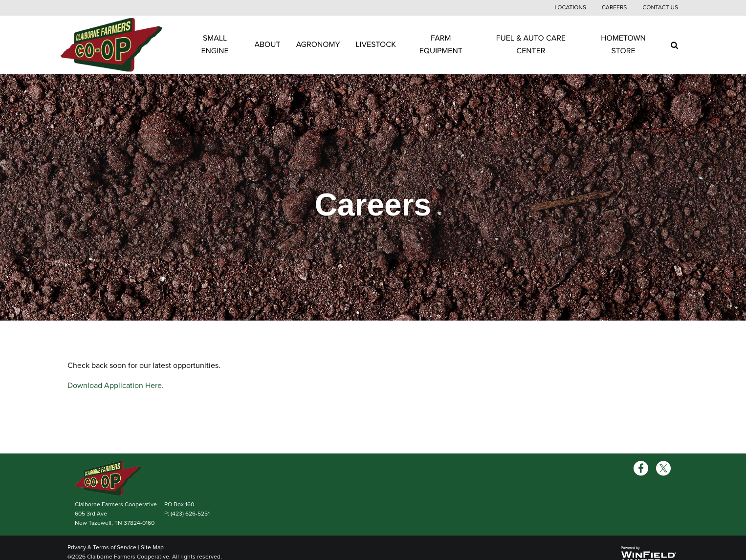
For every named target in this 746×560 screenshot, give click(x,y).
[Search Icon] (674, 45)
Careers (614, 8)
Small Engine (215, 44)
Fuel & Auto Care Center (531, 44)
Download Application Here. (116, 386)
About (268, 44)
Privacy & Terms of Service (102, 547)
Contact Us (660, 8)
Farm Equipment (441, 44)
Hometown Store (623, 44)
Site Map (152, 547)
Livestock (376, 44)
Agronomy (318, 44)
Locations (570, 8)
